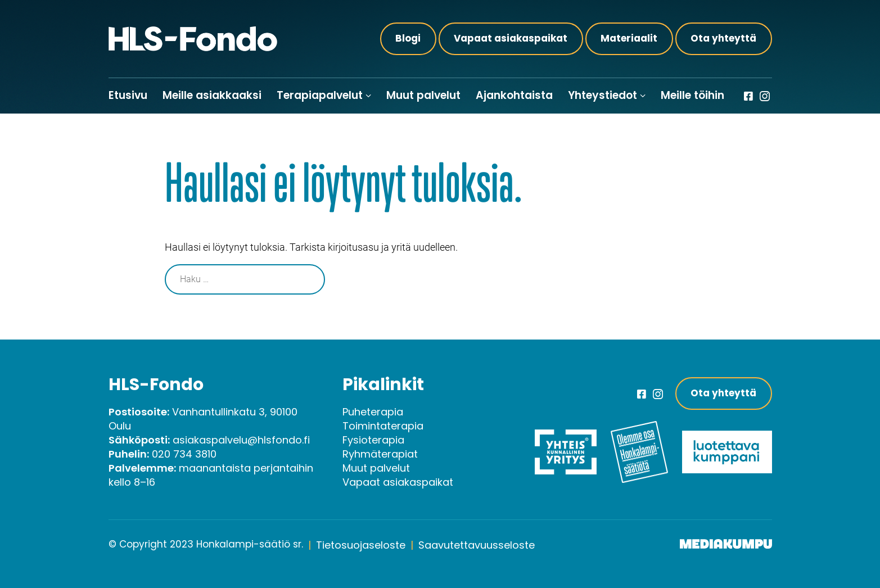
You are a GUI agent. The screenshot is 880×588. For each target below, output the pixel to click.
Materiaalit (629, 38)
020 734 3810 (184, 454)
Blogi (408, 38)
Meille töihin (692, 95)
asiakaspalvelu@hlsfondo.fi (241, 440)
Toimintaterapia (383, 426)
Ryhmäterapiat (380, 454)
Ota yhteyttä (723, 38)
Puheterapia (373, 412)
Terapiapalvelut (320, 95)
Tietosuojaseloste (361, 545)
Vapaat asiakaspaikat (511, 38)
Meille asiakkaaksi (212, 95)
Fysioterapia (373, 440)
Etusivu (128, 95)
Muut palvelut (423, 95)
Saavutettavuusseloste (477, 545)
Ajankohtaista (514, 95)
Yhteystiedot (603, 95)
